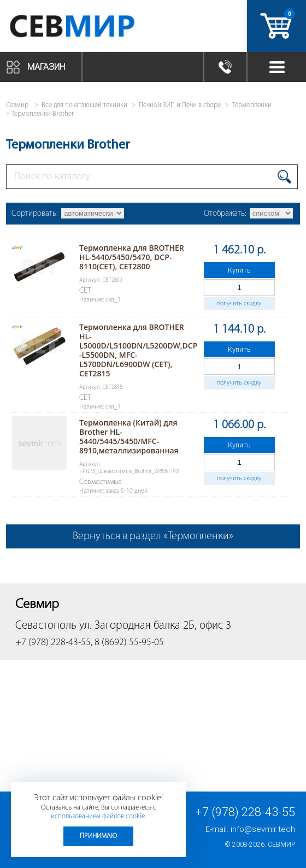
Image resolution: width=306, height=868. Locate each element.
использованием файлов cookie (98, 816)
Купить (239, 270)
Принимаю (98, 836)
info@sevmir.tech (263, 829)
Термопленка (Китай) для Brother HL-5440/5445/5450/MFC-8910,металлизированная (129, 436)
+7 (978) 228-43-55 (245, 812)
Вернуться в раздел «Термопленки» (153, 536)
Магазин (46, 67)
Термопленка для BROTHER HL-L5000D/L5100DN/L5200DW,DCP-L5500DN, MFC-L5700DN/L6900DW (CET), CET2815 (138, 350)
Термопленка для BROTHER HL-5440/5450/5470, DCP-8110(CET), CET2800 (132, 257)
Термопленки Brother (43, 114)
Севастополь (46, 626)
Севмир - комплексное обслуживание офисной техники (94, 26)
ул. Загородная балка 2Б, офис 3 (155, 626)
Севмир (281, 845)
